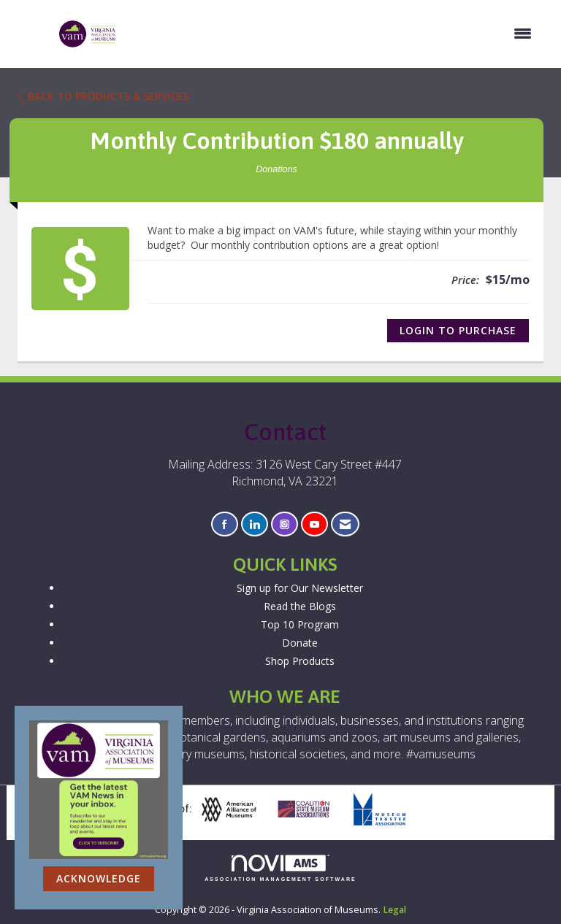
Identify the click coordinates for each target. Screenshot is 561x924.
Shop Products (300, 661)
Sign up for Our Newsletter (300, 588)
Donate (300, 643)
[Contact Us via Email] (345, 524)
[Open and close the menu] (332, 34)
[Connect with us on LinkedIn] (255, 524)
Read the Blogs (300, 606)
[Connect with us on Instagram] (285, 524)
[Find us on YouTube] (314, 524)
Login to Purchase (458, 330)
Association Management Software (280, 868)
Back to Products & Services (103, 96)
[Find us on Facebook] (225, 524)
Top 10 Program (300, 624)
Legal (394, 910)
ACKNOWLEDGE (99, 878)
